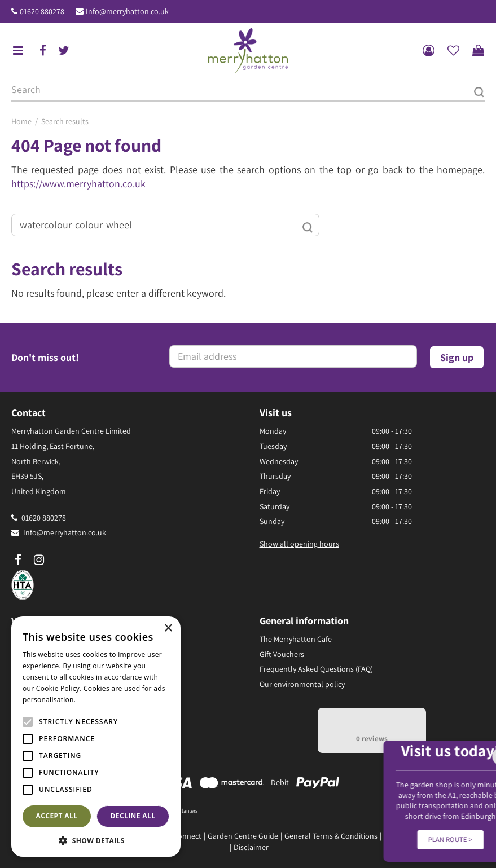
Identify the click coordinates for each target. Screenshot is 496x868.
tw (64, 51)
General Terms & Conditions (331, 836)
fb (43, 51)
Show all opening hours (299, 544)
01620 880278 (42, 11)
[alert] (96, 737)
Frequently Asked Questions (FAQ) (316, 669)
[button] (96, 840)
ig (39, 560)
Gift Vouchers (282, 654)
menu (18, 51)
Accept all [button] (57, 816)
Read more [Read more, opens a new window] (96, 700)
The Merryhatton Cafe (296, 639)
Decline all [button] (133, 816)
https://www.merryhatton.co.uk (78, 184)
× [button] (168, 629)
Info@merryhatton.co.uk (127, 11)
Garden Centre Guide (243, 836)
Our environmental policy (302, 684)
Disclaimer (251, 847)
